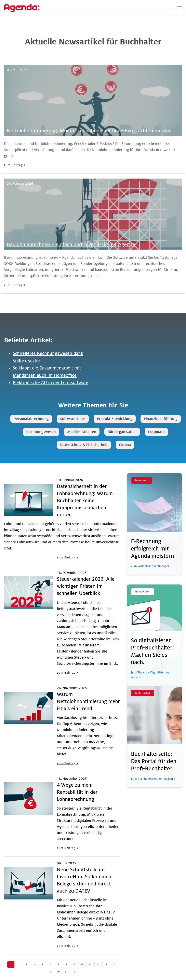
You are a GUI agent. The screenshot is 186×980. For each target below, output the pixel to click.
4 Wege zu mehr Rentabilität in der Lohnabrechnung (77, 792)
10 (82, 965)
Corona (125, 445)
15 (50, 972)
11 (90, 965)
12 (98, 965)
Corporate (156, 432)
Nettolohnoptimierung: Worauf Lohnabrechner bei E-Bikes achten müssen (89, 131)
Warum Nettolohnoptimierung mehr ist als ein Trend (88, 702)
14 (114, 965)
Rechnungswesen (41, 432)
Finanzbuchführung (161, 419)
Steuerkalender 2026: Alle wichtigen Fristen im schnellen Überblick (86, 586)
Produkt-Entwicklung (115, 419)
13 (106, 965)
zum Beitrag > (15, 165)
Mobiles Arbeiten (82, 432)
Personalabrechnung (31, 419)
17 (66, 972)
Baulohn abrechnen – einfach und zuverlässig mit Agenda (71, 245)
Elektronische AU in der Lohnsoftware (51, 383)
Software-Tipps (73, 419)
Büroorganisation (122, 432)
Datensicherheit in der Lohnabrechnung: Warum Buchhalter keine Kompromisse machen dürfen (85, 501)
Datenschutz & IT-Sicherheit (84, 445)
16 (58, 972)
